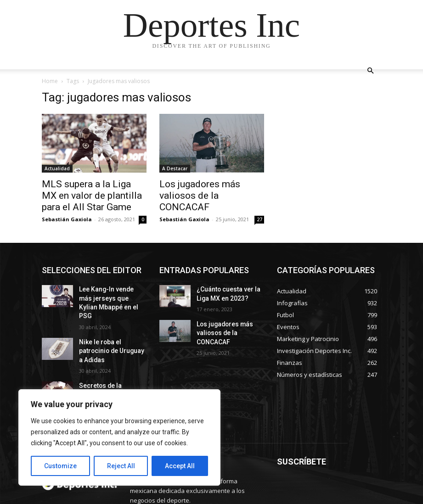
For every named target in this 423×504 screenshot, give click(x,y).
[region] (119, 437)
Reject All (121, 466)
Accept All (180, 466)
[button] (371, 71)
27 (259, 219)
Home (50, 81)
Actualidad (57, 168)
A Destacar (175, 168)
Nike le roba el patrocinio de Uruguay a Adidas (110, 333)
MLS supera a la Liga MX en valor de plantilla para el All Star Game (92, 196)
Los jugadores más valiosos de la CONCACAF (200, 196)
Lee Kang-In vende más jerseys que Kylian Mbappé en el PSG (109, 297)
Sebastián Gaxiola (67, 219)
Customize (60, 466)
